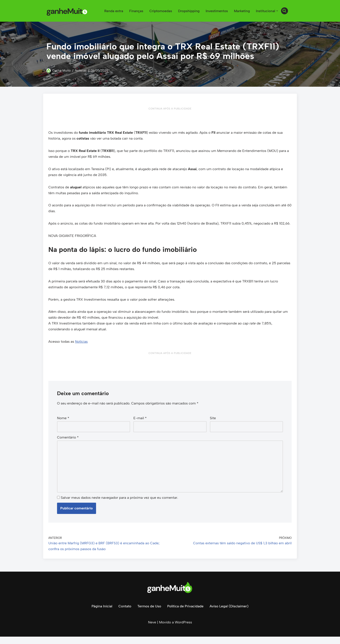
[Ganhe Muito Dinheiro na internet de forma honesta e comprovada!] (68, 11)
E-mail (140, 425)
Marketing (242, 11)
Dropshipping (188, 11)
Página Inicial (101, 614)
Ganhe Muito (61, 70)
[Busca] (284, 11)
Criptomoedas (160, 11)
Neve (152, 630)
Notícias (81, 70)
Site (213, 425)
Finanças (136, 11)
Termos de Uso (149, 614)
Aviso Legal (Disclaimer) (229, 614)
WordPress (183, 630)
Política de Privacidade (185, 614)
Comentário (68, 444)
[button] (277, 11)
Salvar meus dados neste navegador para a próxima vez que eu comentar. (119, 505)
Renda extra (113, 11)
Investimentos (217, 11)
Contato (125, 614)
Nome (63, 425)
